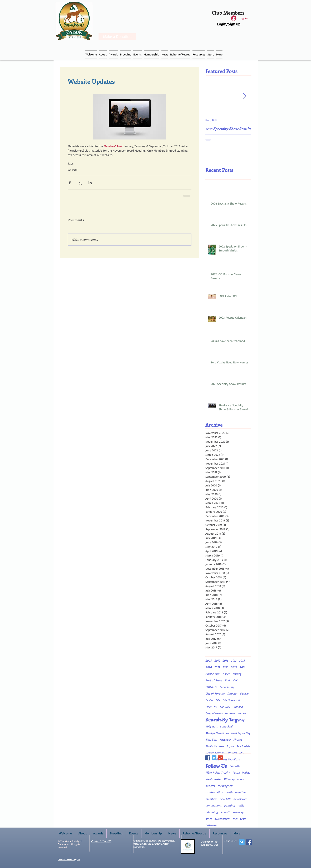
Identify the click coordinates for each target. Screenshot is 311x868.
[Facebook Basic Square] (208, 758)
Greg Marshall (214, 713)
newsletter (240, 799)
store (209, 819)
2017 (234, 660)
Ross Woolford (231, 759)
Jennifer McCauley (217, 720)
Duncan (245, 693)
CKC (235, 680)
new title (225, 799)
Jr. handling (237, 720)
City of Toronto (215, 693)
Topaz (236, 772)
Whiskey (229, 779)
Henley (242, 713)
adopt (241, 779)
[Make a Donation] (117, 37)
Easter (209, 700)
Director (232, 693)
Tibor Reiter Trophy (218, 772)
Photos (238, 739)
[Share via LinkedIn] (90, 183)
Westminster (213, 779)
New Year (211, 739)
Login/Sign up (229, 24)
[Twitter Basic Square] (214, 758)
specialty (238, 812)
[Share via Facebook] (70, 183)
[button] (126, 55)
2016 (225, 660)
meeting (240, 792)
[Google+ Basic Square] (220, 758)
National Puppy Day (238, 733)
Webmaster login (69, 859)
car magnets (225, 786)
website (73, 170)
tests (243, 819)
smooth (225, 812)
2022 (225, 667)
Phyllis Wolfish (215, 746)
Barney (237, 674)
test (235, 819)
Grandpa (238, 707)
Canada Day (227, 687)
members (211, 799)
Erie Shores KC (231, 700)
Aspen (226, 674)
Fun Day (225, 707)
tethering (211, 825)
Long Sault (227, 726)
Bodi (228, 680)
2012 (217, 660)
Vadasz (246, 772)
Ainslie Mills (213, 674)
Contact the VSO (101, 841)
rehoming (212, 812)
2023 (234, 667)
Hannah (230, 713)
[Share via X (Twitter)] (80, 183)
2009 (209, 660)
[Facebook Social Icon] (249, 842)
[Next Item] (245, 96)
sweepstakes (222, 819)
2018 (242, 660)
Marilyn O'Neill (214, 733)
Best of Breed (214, 680)
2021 (217, 667)
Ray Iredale (243, 746)
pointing (230, 805)
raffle (241, 805)
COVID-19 (211, 687)
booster (210, 786)
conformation (214, 792)
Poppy (230, 746)
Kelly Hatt (211, 726)
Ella (218, 700)
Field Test (211, 707)
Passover (225, 739)
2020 (209, 667)
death (229, 792)
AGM (242, 667)
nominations (214, 805)
